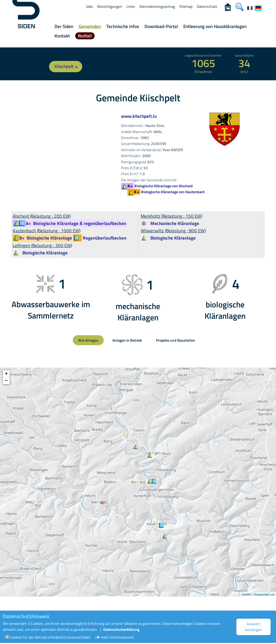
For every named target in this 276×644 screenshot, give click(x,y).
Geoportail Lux (264, 594)
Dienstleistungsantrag (157, 6)
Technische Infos (123, 26)
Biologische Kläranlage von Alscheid (160, 186)
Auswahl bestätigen (253, 627)
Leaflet (246, 594)
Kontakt (62, 36)
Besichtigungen (110, 6)
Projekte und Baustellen (176, 340)
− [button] (6, 381)
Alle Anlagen (88, 340)
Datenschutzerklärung (121, 629)
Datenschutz (207, 6)
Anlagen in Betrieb (127, 340)
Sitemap (186, 6)
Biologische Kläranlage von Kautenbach (169, 192)
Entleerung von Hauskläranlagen (215, 26)
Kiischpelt (67, 67)
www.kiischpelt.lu (139, 116)
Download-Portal (161, 26)
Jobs (90, 6)
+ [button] (6, 374)
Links (131, 6)
